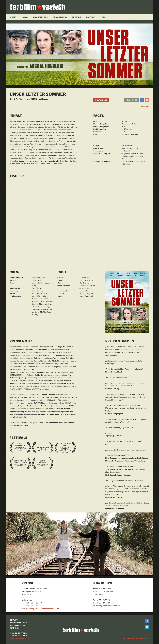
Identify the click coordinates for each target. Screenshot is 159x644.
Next (148, 544)
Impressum (129, 639)
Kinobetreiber (40, 17)
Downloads (101, 100)
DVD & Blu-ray (60, 17)
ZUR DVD (145, 106)
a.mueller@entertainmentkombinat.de (42, 609)
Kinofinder (131, 100)
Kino (25, 17)
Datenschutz (143, 639)
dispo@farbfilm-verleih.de (108, 606)
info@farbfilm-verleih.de (20, 639)
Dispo (143, 161)
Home (13, 17)
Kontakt (91, 17)
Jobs (103, 17)
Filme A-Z (77, 17)
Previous (12, 544)
